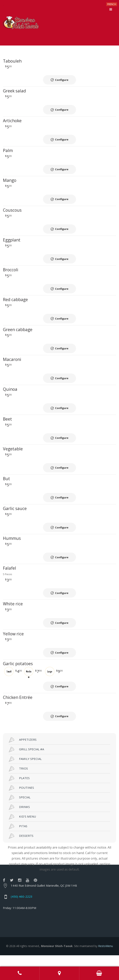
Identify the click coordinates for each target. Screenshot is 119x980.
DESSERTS (21, 847)
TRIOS (18, 780)
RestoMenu (106, 957)
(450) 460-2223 (22, 908)
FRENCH (112, 4)
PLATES (19, 790)
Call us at (20, 973)
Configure (62, 80)
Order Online (99, 973)
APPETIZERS (23, 751)
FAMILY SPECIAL (25, 771)
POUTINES (21, 799)
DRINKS (19, 819)
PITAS (18, 838)
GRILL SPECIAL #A (26, 761)
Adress (59, 973)
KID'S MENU (22, 828)
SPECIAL (20, 809)
